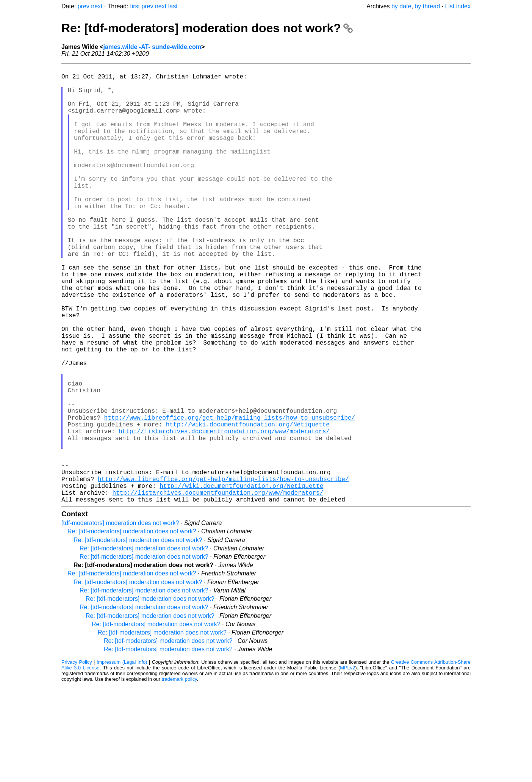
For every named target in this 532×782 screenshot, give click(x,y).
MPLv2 (347, 765)
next (97, 6)
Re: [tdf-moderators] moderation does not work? (207, 28)
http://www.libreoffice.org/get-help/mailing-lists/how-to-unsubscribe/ (230, 496)
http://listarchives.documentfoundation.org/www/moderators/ (224, 513)
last (173, 6)
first (135, 6)
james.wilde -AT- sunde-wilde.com (152, 47)
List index (458, 6)
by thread (427, 6)
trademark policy (179, 776)
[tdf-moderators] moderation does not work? (120, 620)
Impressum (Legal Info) (122, 759)
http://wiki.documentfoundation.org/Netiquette (248, 505)
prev (84, 6)
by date (401, 6)
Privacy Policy (77, 759)
